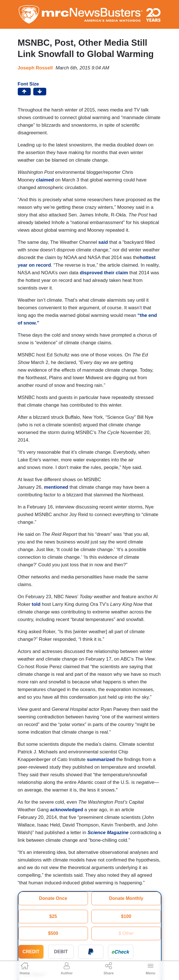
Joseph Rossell (35, 68)
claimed (45, 180)
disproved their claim (104, 273)
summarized (101, 759)
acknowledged (66, 810)
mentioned (56, 487)
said (103, 242)
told (36, 604)
